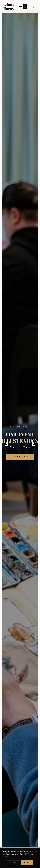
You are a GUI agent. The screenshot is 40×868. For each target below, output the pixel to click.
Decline (13, 863)
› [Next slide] (34, 443)
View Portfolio (20, 457)
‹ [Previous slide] (6, 443)
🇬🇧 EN (25, 6)
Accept (27, 863)
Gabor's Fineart (9, 6)
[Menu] (21, 6)
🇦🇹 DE (29, 6)
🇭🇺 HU (34, 6)
